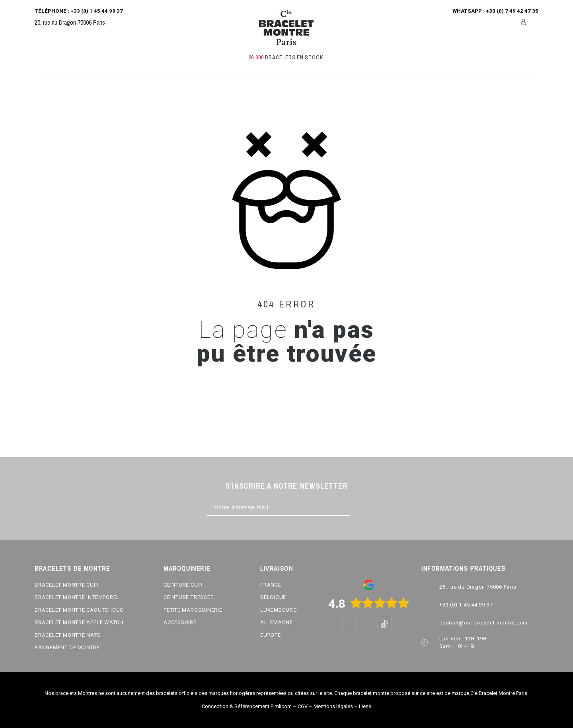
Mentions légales (333, 706)
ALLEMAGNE (277, 622)
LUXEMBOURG (279, 610)
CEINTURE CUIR (183, 585)
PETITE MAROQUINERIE (193, 610)
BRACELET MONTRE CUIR (67, 585)
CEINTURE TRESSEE (188, 597)
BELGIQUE (273, 597)
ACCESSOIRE (180, 622)
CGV (303, 706)
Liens (365, 706)
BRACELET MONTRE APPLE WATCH (79, 622)
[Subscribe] (358, 508)
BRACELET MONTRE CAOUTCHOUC (79, 610)
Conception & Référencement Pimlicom (247, 706)
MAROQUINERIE (187, 568)
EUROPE (271, 635)
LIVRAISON (277, 568)
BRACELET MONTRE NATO (68, 635)
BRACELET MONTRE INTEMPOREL (77, 597)
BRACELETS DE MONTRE (72, 568)
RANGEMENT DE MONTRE (67, 647)
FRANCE (271, 585)
